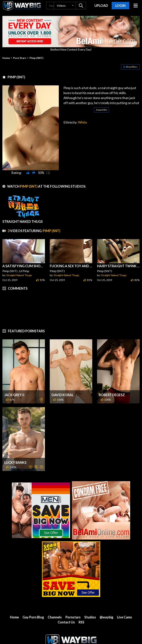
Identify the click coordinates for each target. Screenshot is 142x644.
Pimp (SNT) (37, 58)
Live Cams (125, 602)
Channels (55, 602)
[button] (65, 6)
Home (6, 58)
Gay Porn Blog (33, 602)
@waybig (106, 602)
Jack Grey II (14, 380)
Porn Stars (20, 58)
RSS (81, 607)
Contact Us (66, 607)
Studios (90, 602)
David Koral (63, 380)
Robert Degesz (112, 380)
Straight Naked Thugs (19, 275)
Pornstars (73, 602)
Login (120, 6)
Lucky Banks (15, 448)
